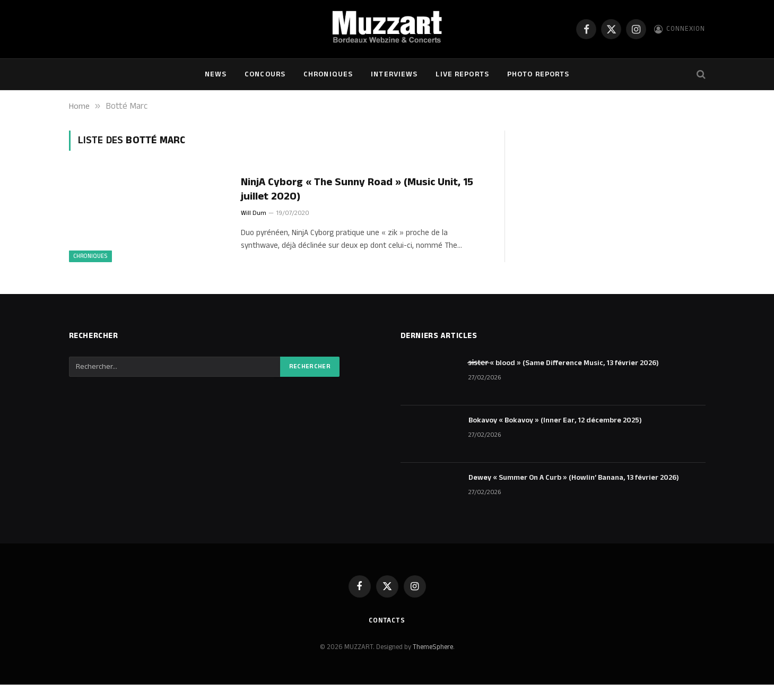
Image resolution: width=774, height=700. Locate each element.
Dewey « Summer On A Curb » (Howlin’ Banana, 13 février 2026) (574, 493)
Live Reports (462, 74)
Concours (265, 74)
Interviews (394, 74)
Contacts (387, 636)
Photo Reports (538, 74)
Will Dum (254, 214)
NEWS (216, 74)
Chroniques (328, 74)
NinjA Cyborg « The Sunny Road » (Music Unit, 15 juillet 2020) (360, 189)
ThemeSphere (433, 663)
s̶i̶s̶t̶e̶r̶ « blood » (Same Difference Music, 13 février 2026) (564, 378)
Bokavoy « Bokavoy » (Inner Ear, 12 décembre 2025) (555, 436)
